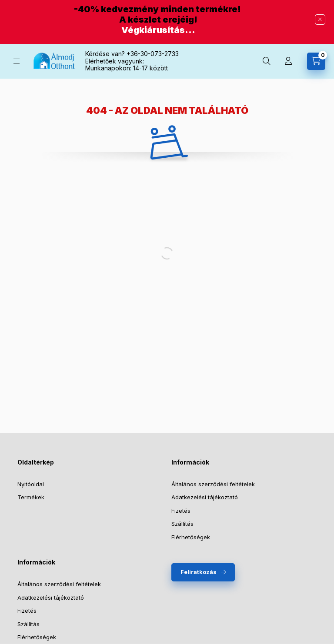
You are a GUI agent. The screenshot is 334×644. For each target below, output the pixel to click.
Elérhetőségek (191, 537)
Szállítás (182, 524)
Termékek (31, 497)
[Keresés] (267, 61)
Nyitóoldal (31, 484)
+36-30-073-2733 (153, 54)
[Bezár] (320, 20)
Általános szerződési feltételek (213, 484)
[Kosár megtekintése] (316, 61)
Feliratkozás (199, 572)
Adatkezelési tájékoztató (205, 497)
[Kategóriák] (17, 61)
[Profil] (288, 61)
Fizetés (181, 511)
